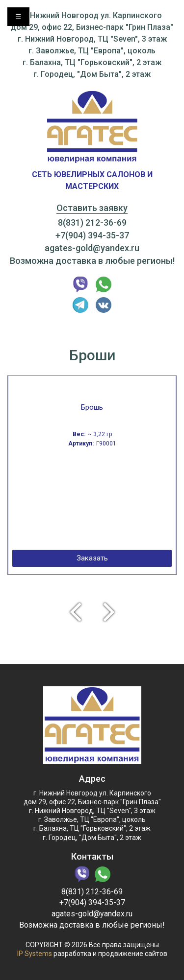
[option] (92, 475)
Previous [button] (71, 611)
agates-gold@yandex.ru (92, 248)
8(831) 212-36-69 (92, 222)
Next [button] (113, 611)
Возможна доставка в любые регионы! (92, 261)
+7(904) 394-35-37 (92, 235)
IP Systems (35, 954)
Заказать (92, 558)
